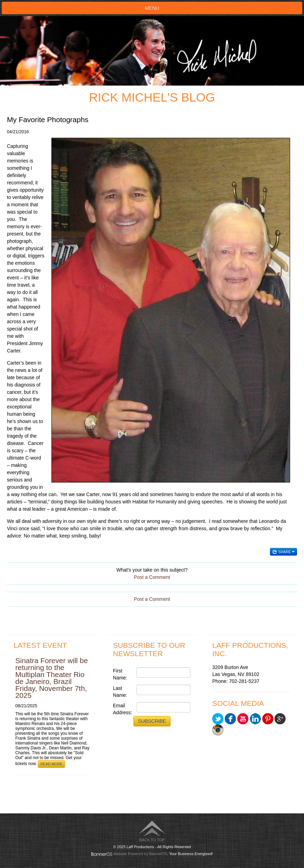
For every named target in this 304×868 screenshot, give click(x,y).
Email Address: (122, 709)
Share (284, 552)
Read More (51, 764)
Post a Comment (152, 577)
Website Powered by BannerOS (140, 854)
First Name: (120, 674)
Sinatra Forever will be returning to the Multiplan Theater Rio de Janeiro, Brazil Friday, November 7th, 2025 (52, 678)
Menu (152, 8)
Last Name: (120, 692)
